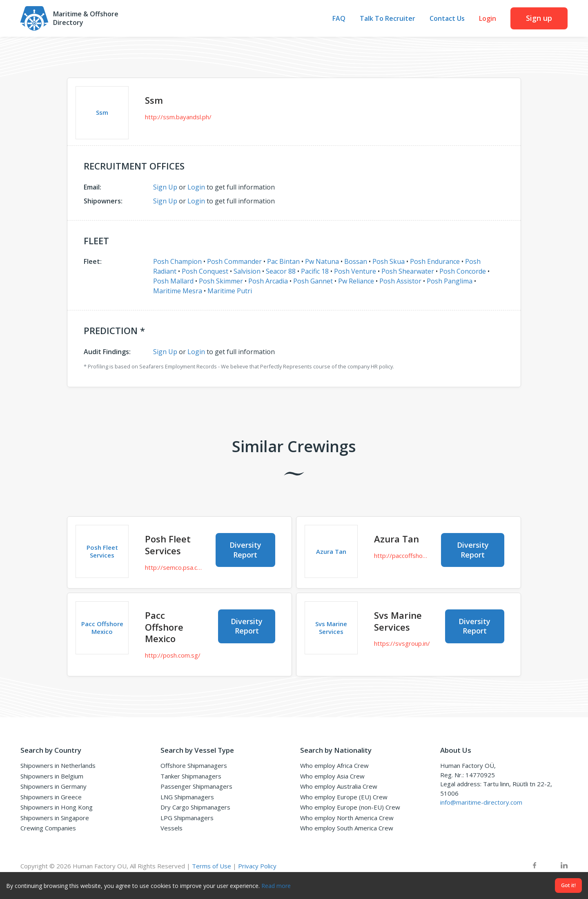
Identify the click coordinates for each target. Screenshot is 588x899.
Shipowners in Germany (53, 786)
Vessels (171, 828)
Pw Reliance (356, 281)
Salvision (247, 271)
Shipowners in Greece (51, 797)
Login (488, 19)
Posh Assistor (400, 281)
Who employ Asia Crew (332, 776)
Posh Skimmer (221, 281)
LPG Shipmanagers (187, 818)
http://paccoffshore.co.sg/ (401, 555)
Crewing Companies (48, 828)
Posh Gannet (313, 281)
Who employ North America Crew (347, 818)
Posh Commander (234, 261)
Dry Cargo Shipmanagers (195, 807)
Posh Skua (389, 261)
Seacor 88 (281, 271)
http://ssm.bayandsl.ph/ (178, 117)
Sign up (539, 18)
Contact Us (447, 19)
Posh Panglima (450, 281)
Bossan (356, 261)
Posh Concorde (463, 271)
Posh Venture (355, 271)
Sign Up (165, 187)
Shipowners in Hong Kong (57, 807)
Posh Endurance (435, 261)
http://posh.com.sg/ (173, 655)
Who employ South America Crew (347, 828)
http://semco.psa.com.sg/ (174, 567)
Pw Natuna (322, 261)
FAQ (339, 19)
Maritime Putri (230, 291)
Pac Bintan (283, 261)
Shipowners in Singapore (55, 818)
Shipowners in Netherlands (58, 765)
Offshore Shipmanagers (194, 765)
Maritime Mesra (178, 291)
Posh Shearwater (408, 271)
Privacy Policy (257, 866)
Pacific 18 (315, 271)
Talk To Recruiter (388, 19)
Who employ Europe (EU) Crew (344, 797)
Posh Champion (177, 261)
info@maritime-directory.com (481, 802)
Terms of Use (212, 866)
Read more (276, 886)
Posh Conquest (205, 271)
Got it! (568, 885)
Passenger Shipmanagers (196, 786)
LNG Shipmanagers (187, 797)
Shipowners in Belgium (52, 776)
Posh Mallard (173, 281)
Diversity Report (245, 550)
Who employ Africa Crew (334, 765)
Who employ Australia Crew (339, 786)
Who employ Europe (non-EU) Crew (350, 807)
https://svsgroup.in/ (402, 643)
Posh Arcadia (268, 281)
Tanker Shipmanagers (191, 776)
